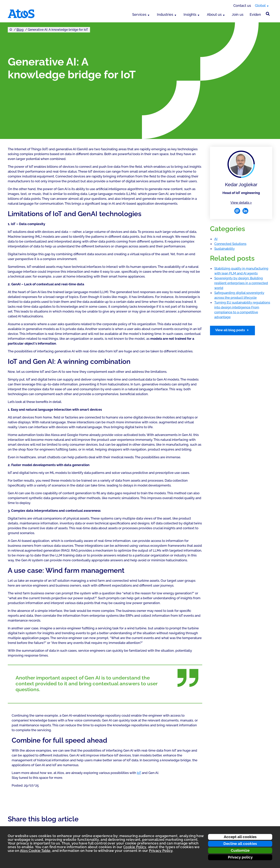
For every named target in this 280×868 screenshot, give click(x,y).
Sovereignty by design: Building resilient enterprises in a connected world (241, 283)
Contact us (242, 6)
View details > (241, 202)
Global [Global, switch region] (260, 6)
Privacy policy (240, 857)
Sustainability (224, 249)
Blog (20, 30)
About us (214, 14)
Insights (190, 14)
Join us (238, 14)
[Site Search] (268, 14)
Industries (165, 14)
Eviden (255, 14)
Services (139, 14)
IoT (139, 773)
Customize (240, 850)
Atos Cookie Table (35, 851)
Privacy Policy (161, 851)
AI (216, 239)
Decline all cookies (240, 844)
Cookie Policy (135, 847)
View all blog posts (230, 330)
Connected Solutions (230, 244)
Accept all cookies (240, 837)
